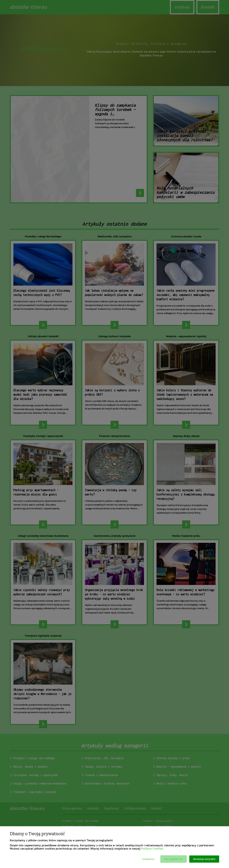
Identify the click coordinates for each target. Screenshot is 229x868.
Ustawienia (148, 859)
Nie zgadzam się (174, 859)
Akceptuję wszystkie (204, 859)
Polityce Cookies (152, 848)
